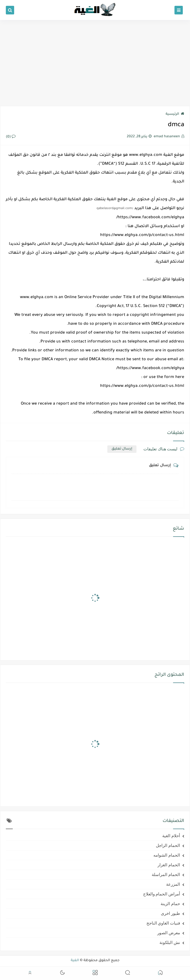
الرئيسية (175, 114)
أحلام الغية (171, 836)
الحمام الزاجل (168, 846)
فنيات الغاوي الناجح (163, 923)
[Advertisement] (95, 63)
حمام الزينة (170, 904)
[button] (160, 973)
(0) (11, 137)
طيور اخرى (170, 913)
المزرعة (173, 884)
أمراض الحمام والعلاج (162, 894)
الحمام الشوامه (167, 855)
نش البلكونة (170, 943)
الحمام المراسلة (166, 875)
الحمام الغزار (169, 865)
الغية (75, 961)
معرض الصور (169, 933)
